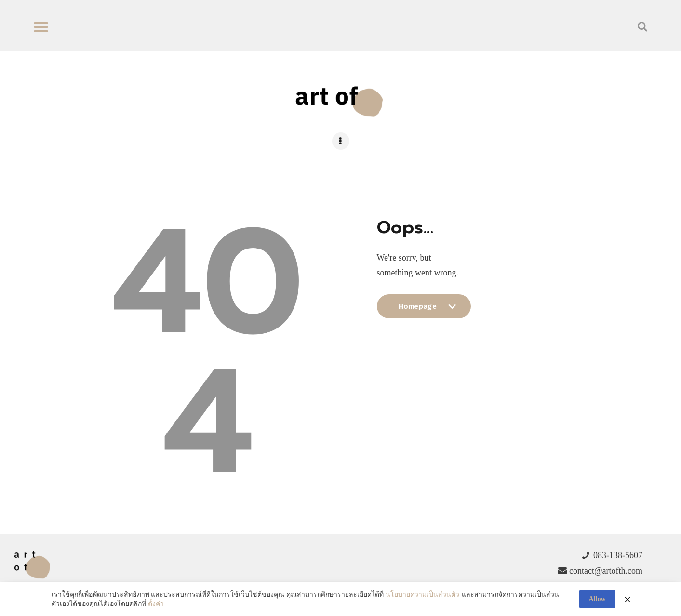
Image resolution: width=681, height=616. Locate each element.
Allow (597, 599)
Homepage (424, 310)
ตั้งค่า (156, 604)
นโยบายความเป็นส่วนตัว (422, 595)
